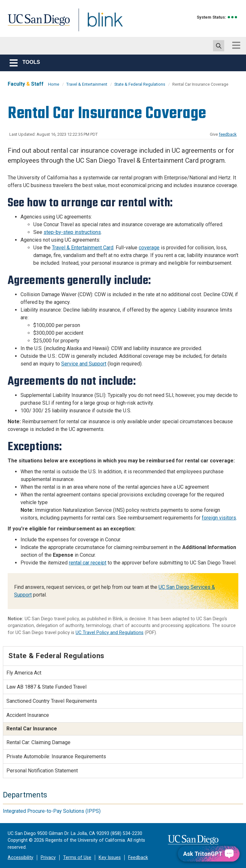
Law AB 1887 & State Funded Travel (46, 687)
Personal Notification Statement (42, 771)
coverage (149, 248)
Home (54, 84)
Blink (99, 24)
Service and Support (84, 364)
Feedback (138, 858)
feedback (228, 134)
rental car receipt (88, 563)
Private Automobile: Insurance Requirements (56, 756)
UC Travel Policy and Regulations (110, 633)
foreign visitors (219, 518)
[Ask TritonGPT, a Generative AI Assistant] (209, 854)
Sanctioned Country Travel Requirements (52, 701)
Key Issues (110, 858)
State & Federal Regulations (140, 84)
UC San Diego (37, 24)
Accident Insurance (28, 715)
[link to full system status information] (233, 17)
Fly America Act (24, 673)
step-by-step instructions (72, 232)
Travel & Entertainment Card (83, 248)
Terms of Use (77, 858)
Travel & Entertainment (87, 84)
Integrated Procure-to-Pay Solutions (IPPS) (52, 811)
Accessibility (20, 858)
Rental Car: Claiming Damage (38, 742)
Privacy (48, 858)
